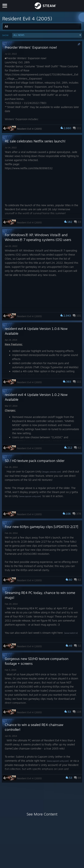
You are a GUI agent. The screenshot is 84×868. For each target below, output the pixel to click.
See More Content (42, 814)
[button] (47, 35)
